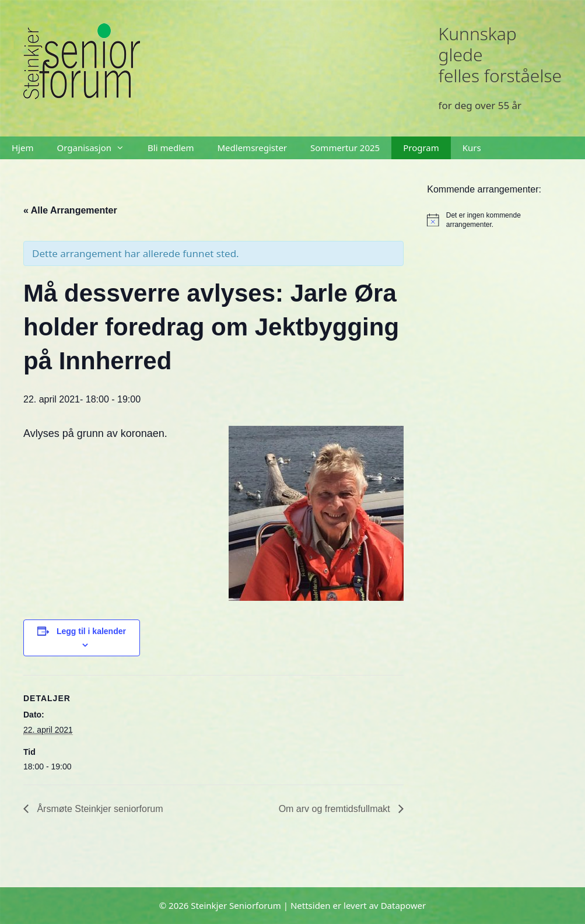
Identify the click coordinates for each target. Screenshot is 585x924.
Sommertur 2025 (345, 148)
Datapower (404, 905)
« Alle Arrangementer (70, 210)
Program (421, 148)
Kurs (472, 148)
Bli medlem (171, 148)
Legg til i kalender (91, 631)
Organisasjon (96, 148)
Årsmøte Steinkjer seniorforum (99, 809)
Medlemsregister (253, 148)
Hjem (22, 148)
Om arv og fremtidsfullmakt (336, 809)
